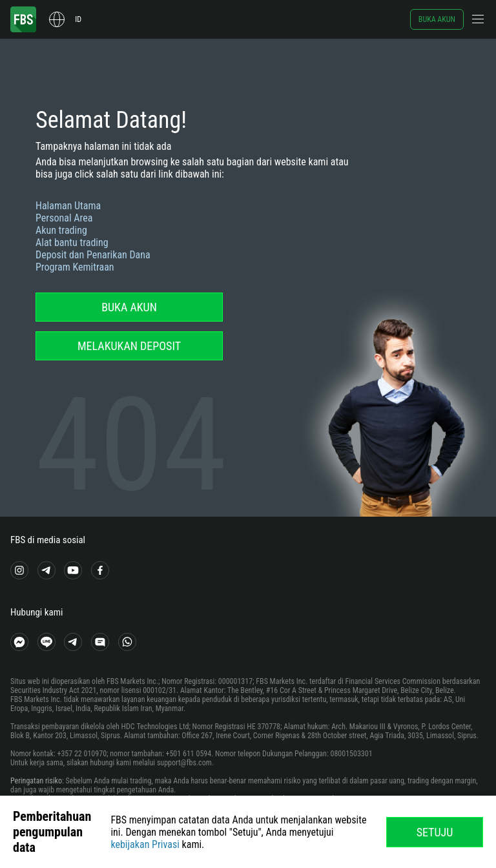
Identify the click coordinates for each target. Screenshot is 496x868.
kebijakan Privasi (145, 844)
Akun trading (61, 230)
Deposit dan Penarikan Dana (93, 255)
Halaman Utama (68, 206)
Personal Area (64, 218)
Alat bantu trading (72, 243)
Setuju (435, 832)
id (78, 19)
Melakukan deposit (129, 346)
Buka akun (437, 19)
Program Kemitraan (75, 267)
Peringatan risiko (36, 781)
